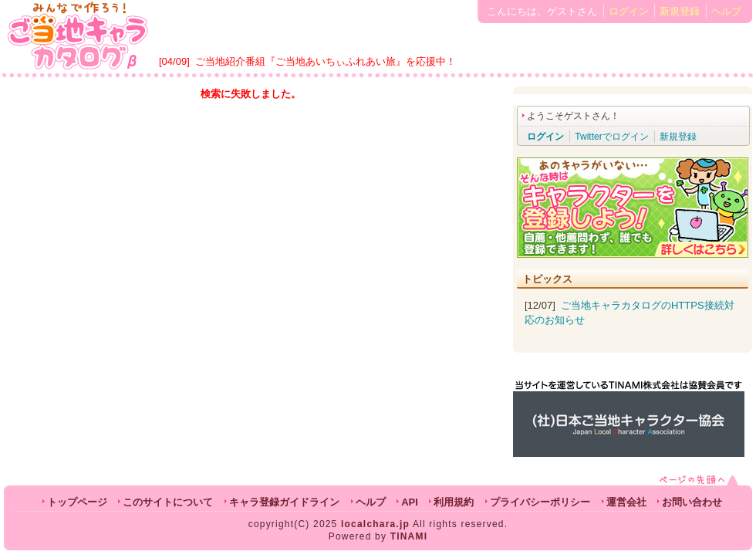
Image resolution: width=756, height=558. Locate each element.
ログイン (629, 11)
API (410, 502)
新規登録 (680, 11)
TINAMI (409, 536)
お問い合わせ (692, 502)
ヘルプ (726, 11)
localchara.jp (375, 524)
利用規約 (454, 502)
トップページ (77, 502)
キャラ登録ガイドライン (284, 502)
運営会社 (626, 502)
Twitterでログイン (611, 137)
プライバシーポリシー (540, 502)
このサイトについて (168, 502)
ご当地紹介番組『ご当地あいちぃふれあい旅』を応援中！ (326, 61)
